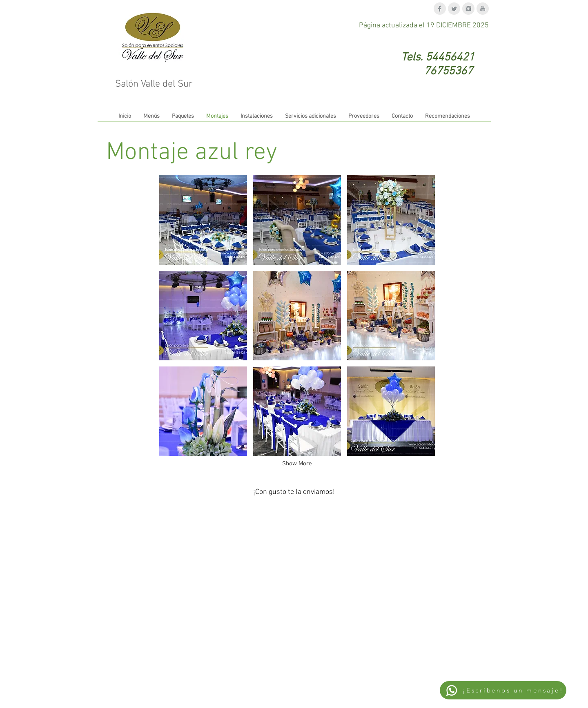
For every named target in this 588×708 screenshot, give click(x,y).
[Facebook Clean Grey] (440, 9)
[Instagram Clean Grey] (468, 9)
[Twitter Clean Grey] (454, 9)
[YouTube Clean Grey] (483, 9)
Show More (297, 464)
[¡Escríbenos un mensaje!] (503, 690)
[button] (203, 220)
